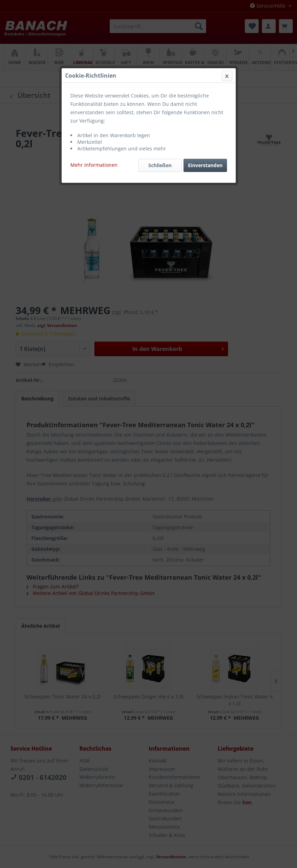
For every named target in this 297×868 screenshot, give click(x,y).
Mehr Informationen (94, 165)
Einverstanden (205, 165)
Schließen (160, 165)
